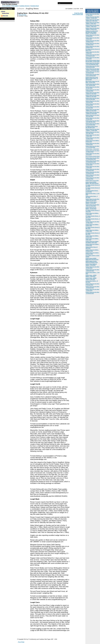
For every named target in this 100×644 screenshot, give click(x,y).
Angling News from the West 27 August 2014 (92, 284)
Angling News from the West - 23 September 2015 (92, 158)
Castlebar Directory (25, 6)
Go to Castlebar (6, 6)
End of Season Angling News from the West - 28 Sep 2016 (93, 61)
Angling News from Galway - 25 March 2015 (92, 253)
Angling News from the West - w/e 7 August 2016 (92, 85)
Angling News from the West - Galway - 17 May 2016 (92, 130)
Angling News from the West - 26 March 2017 (92, 44)
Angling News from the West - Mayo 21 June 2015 (92, 205)
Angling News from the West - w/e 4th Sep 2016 (92, 67)
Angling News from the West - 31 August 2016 (92, 72)
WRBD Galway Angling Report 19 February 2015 (92, 262)
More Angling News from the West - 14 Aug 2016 (92, 82)
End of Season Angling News (93, 156)
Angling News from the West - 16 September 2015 (92, 161)
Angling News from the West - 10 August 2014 (92, 293)
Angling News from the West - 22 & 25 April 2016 (92, 124)
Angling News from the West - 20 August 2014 (92, 287)
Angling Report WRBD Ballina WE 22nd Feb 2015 (92, 259)
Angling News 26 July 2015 (92, 180)
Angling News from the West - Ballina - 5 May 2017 (92, 23)
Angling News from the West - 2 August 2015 (92, 178)
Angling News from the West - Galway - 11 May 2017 (92, 17)
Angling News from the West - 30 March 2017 (92, 41)
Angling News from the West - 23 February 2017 (92, 55)
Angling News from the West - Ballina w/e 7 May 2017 (92, 20)
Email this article (79, 13)
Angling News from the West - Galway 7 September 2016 (92, 69)
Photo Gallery (15, 6)
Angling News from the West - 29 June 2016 (92, 104)
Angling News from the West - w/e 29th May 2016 (92, 121)
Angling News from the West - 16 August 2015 (92, 173)
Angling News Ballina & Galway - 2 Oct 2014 (91, 265)
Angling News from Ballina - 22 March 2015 (92, 250)
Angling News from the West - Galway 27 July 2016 (92, 93)
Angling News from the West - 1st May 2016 (92, 138)
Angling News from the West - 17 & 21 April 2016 (92, 147)
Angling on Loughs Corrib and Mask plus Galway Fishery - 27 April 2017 (92, 32)
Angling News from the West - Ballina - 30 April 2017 (92, 29)
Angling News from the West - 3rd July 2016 (92, 102)
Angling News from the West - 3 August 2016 (92, 90)
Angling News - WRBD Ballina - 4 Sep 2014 (91, 276)
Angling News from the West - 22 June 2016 (92, 107)
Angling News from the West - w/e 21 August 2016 (92, 75)
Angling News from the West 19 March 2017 (92, 47)
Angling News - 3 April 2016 (92, 149)
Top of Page (21, 642)
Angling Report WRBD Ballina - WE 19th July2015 (92, 183)
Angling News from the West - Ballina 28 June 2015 (92, 200)
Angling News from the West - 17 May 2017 (92, 15)
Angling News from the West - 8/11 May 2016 (92, 133)
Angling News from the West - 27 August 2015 (92, 170)
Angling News (6, 13)
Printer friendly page (78, 14)
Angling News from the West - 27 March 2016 (92, 151)
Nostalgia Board (35, 6)
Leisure (3, 11)
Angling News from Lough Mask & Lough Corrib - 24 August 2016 (92, 78)
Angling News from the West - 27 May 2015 (92, 222)
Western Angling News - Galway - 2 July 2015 (91, 202)
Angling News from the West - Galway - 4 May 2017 (92, 26)
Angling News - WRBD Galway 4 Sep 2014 (91, 279)
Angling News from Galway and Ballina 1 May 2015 (92, 242)
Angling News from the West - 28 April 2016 (92, 144)
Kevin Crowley (23, 15)
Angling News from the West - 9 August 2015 (92, 175)
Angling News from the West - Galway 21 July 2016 (92, 96)
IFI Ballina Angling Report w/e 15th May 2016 (92, 127)
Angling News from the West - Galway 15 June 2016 (92, 113)
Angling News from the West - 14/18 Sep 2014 (92, 270)
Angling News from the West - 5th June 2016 (92, 116)
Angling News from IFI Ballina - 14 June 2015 (91, 208)
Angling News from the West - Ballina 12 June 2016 (92, 110)
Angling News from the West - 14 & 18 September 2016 (92, 64)
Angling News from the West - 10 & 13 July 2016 (92, 99)
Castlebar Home (7, 9)
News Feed (5, 16)
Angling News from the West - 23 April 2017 (92, 36)
